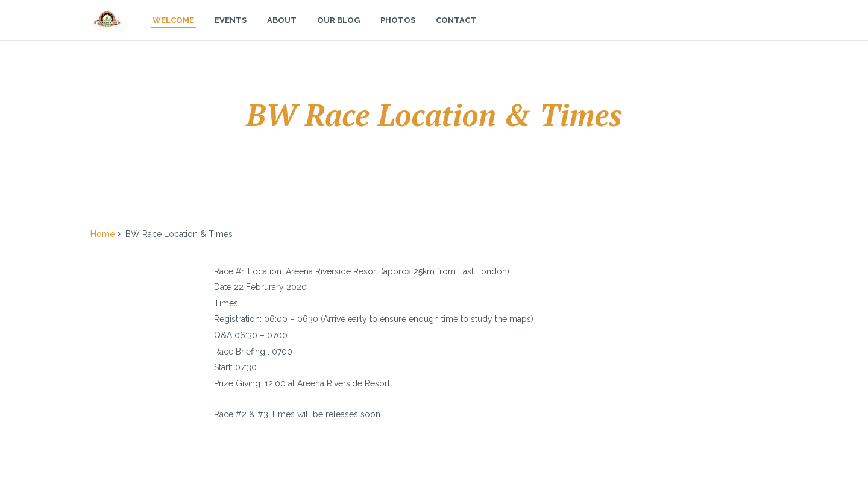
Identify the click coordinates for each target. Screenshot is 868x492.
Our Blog (338, 32)
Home (103, 234)
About (282, 32)
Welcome (173, 32)
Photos (398, 32)
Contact (456, 32)
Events (231, 32)
